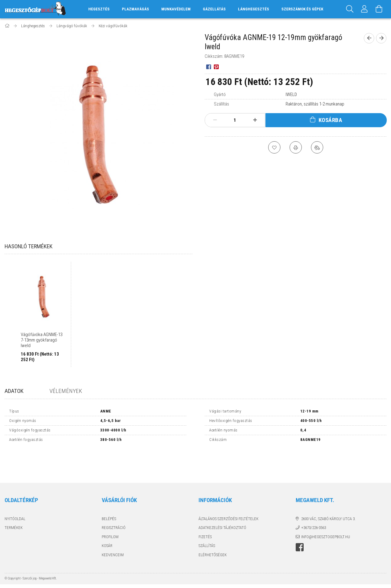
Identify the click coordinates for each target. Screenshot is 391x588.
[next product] (381, 38)
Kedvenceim (113, 528)
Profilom (110, 510)
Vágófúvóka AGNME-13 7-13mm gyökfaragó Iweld (42, 340)
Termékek (14, 501)
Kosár (107, 519)
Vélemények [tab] (66, 391)
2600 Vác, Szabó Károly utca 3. (328, 492)
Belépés (109, 492)
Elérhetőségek (213, 528)
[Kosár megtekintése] (379, 9)
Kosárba (331, 120)
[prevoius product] (369, 38)
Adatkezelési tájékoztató (222, 501)
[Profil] (364, 9)
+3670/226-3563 (314, 501)
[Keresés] (350, 9)
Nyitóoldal (15, 492)
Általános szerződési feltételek (228, 492)
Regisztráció (114, 501)
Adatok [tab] (14, 391)
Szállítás (207, 519)
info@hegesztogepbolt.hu (326, 510)
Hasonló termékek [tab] (29, 246)
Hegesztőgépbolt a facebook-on (300, 521)
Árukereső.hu (81, 573)
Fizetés (205, 510)
